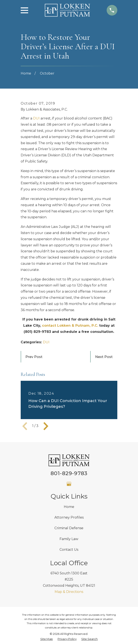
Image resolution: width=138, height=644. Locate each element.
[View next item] (46, 426)
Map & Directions (69, 592)
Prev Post (34, 357)
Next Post (104, 357)
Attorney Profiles (69, 517)
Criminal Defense (69, 528)
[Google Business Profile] (69, 484)
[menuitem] (47, 639)
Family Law (69, 539)
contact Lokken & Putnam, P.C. (70, 326)
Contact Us (69, 550)
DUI (36, 118)
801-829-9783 (69, 473)
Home (69, 507)
